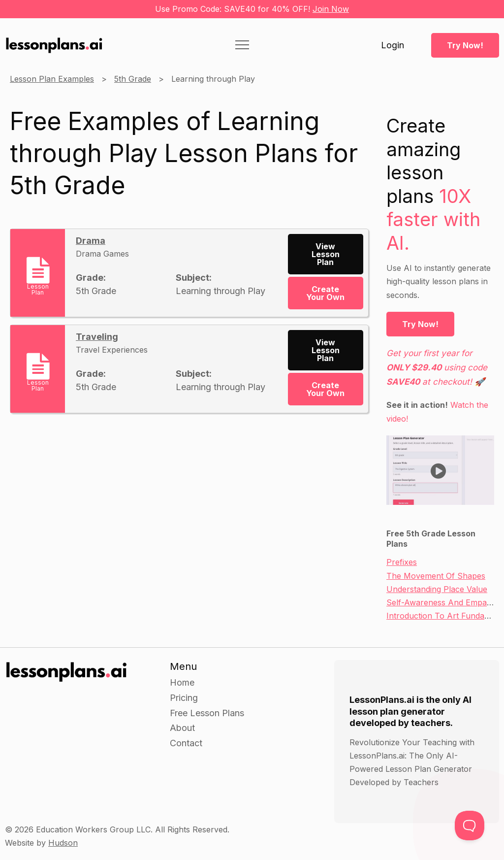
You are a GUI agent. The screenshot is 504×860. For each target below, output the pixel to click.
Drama (91, 241)
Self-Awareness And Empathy (442, 602)
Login (393, 45)
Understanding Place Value (437, 589)
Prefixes (402, 562)
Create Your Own (325, 293)
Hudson (63, 843)
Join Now (331, 9)
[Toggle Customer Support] (470, 826)
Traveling (97, 337)
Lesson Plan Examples (52, 79)
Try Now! (465, 45)
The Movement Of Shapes (436, 576)
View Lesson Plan (326, 254)
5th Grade (133, 79)
